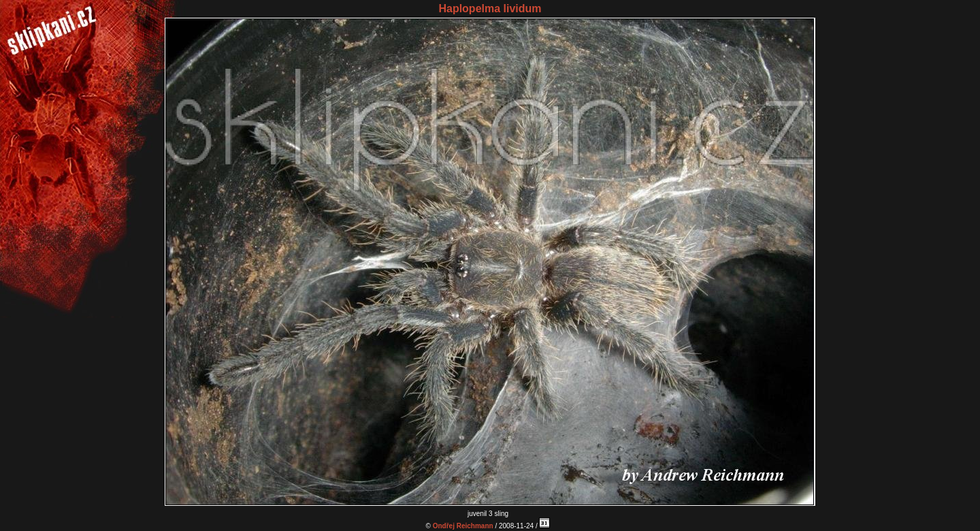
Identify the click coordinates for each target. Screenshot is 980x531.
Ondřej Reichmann (463, 526)
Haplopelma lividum (490, 9)
